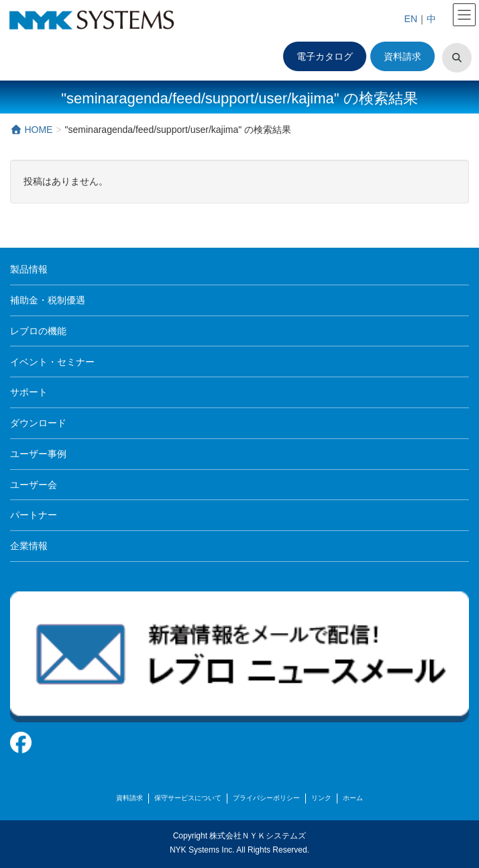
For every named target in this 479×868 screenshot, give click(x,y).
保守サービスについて (188, 798)
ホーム (353, 798)
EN (411, 19)
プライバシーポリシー (266, 798)
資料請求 (403, 56)
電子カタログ (325, 56)
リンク (321, 798)
